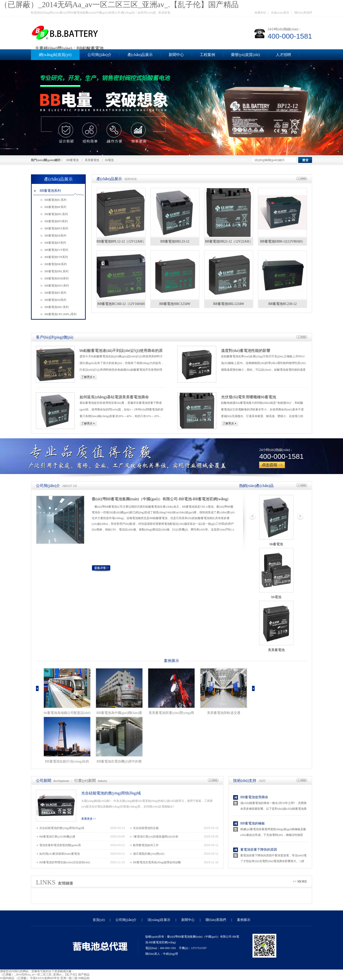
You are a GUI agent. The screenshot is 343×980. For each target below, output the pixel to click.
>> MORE (300, 881)
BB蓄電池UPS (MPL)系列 (61, 314)
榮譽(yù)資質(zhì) (245, 55)
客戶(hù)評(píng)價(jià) (55, 337)
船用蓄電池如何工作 (146, 845)
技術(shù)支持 (245, 780)
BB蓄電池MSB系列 (57, 278)
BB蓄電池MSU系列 (57, 286)
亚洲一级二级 (69, 978)
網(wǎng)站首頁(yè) (55, 55)
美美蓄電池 (92, 160)
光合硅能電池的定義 (146, 828)
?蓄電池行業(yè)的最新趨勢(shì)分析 (156, 837)
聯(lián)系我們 (303, 13)
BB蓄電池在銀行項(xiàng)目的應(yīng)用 (67, 762)
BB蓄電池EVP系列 (56, 250)
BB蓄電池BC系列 (55, 200)
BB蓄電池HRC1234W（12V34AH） (175, 305)
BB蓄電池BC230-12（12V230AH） (282, 305)
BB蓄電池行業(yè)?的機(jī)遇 (57, 837)
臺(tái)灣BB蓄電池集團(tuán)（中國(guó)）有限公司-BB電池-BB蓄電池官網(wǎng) (160, 499)
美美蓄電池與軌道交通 (224, 713)
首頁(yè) (99, 920)
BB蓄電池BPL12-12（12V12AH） (121, 241)
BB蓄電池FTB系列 (56, 257)
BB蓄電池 (72, 160)
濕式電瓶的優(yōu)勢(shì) (149, 854)
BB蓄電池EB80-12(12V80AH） (282, 241)
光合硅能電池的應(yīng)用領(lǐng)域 (111, 793)
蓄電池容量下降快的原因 (259, 850)
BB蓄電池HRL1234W (229, 304)
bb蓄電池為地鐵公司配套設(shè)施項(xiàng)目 (67, 714)
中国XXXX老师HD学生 (45, 978)
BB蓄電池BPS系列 (56, 221)
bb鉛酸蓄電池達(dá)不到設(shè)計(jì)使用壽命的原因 (121, 351)
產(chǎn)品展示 (140, 55)
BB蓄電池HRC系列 (57, 307)
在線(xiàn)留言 (280, 13)
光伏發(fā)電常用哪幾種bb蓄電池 (249, 397)
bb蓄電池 (276, 544)
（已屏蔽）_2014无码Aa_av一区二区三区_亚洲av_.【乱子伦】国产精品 (119, 5)
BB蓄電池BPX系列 (56, 228)
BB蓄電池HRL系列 (56, 271)
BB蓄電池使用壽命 (254, 797)
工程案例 (207, 55)
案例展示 (171, 661)
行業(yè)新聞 (85, 780)
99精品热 (84, 978)
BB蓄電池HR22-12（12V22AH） (229, 241)
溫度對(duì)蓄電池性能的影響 (246, 351)
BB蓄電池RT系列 (55, 293)
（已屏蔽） (22, 978)
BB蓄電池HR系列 (56, 264)
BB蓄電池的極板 (253, 823)
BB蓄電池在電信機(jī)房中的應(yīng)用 (119, 762)
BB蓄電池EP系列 (55, 243)
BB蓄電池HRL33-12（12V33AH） (175, 243)
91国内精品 (7, 978)
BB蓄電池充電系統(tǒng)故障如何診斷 (157, 862)
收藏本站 (260, 13)
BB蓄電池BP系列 (55, 207)
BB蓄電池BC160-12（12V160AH (121, 304)
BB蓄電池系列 (50, 191)
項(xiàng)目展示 (159, 920)
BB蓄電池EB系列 (55, 236)
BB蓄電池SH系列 (55, 300)
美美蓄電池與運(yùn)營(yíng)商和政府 (171, 714)
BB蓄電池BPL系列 (56, 214)
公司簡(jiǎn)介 (99, 55)
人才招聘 (283, 55)
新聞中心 (176, 55)
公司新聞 (44, 780)
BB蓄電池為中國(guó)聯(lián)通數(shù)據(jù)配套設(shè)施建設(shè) (119, 714)
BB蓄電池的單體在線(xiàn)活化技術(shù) (65, 862)
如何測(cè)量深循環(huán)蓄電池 (60, 854)
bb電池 (109, 160)
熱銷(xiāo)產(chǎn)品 (256, 486)
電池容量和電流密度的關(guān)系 (60, 845)
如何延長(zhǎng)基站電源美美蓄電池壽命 (114, 397)
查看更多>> (89, 819)
